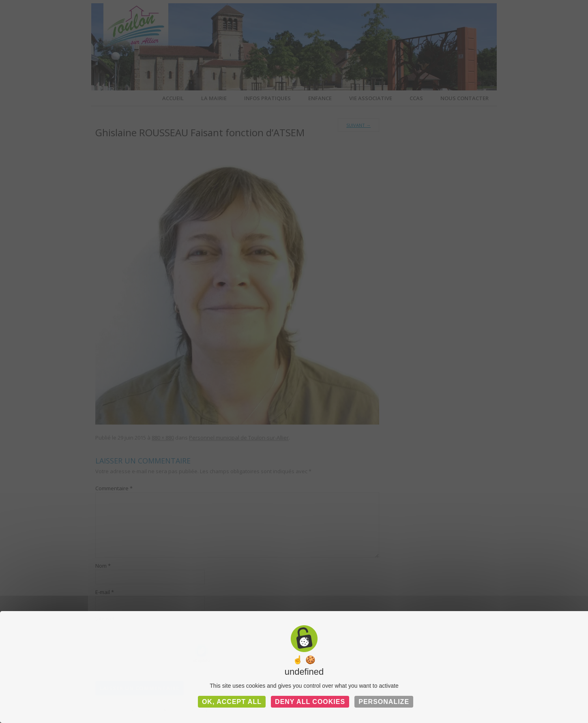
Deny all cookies (310, 702)
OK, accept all (232, 702)
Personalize (384, 702)
